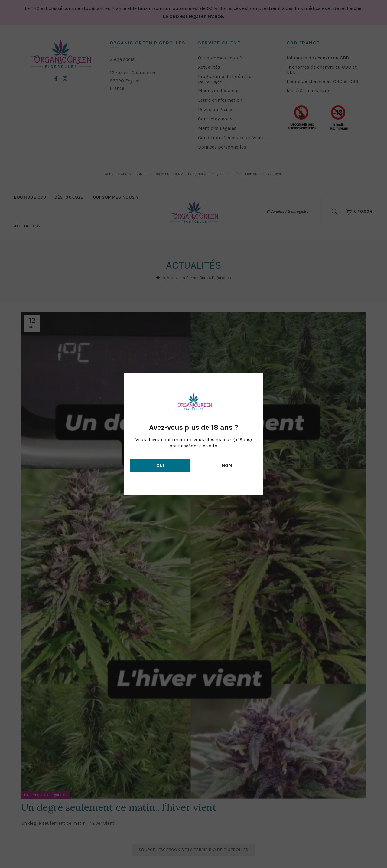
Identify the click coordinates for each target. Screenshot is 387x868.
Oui (160, 465)
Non (227, 465)
